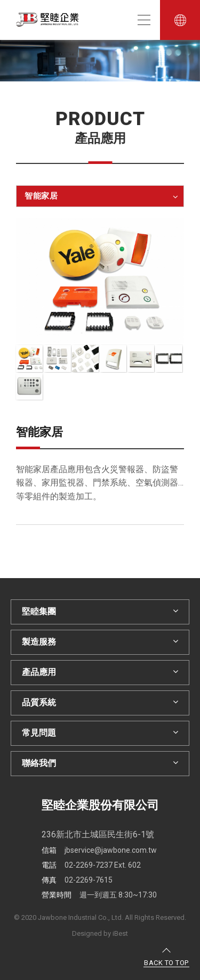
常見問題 (100, 733)
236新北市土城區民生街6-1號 (98, 834)
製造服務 (100, 642)
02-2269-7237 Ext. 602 (91, 865)
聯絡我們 (100, 763)
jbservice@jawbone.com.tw (99, 850)
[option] (100, 61)
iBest (120, 933)
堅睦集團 (100, 611)
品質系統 (100, 702)
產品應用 (100, 672)
